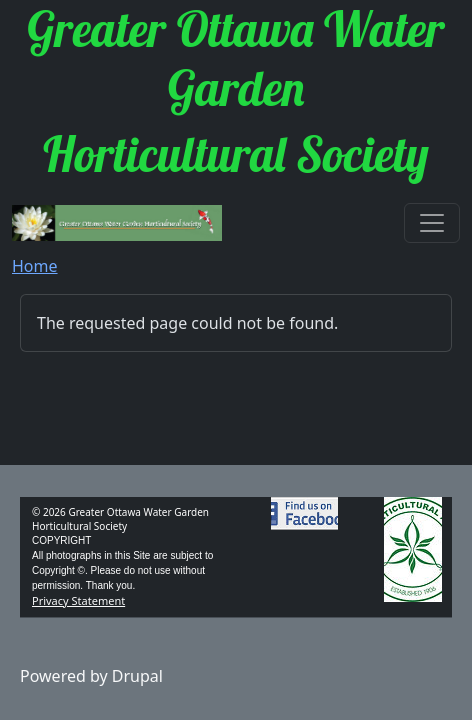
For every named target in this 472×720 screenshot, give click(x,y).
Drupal (137, 676)
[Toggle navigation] (432, 223)
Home (35, 266)
